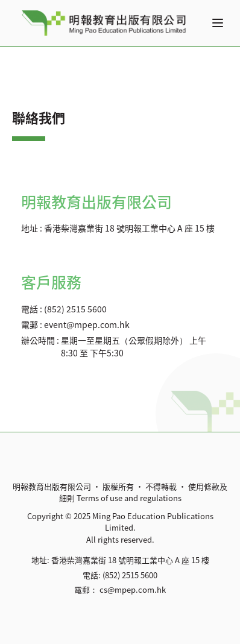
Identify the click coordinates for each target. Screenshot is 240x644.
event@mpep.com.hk (87, 324)
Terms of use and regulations (129, 498)
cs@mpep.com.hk (133, 589)
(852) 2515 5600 (75, 309)
